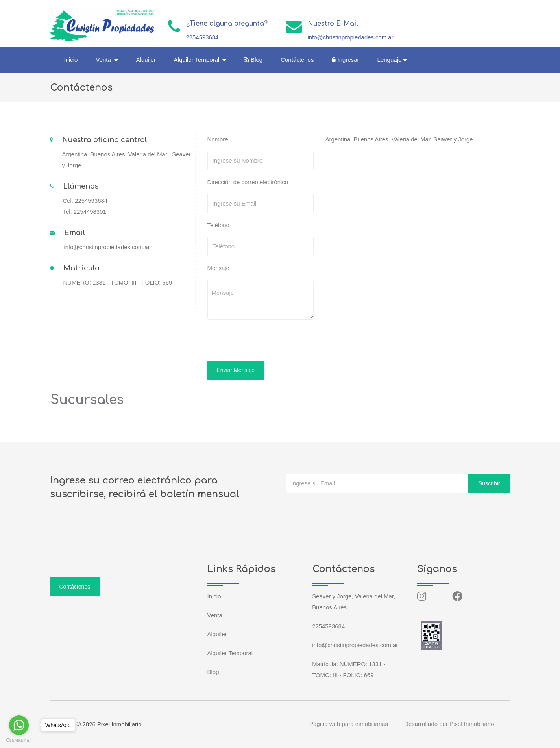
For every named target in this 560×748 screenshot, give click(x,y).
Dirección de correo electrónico (248, 182)
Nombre (218, 139)
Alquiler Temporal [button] (198, 60)
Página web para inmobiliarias (349, 724)
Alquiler (146, 60)
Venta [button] (105, 60)
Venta (215, 615)
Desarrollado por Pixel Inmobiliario (449, 724)
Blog (254, 60)
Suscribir (489, 483)
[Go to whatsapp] (19, 725)
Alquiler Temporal (230, 653)
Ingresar (346, 60)
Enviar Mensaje (236, 370)
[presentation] (261, 341)
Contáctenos (298, 60)
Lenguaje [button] (390, 60)
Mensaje (219, 268)
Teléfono (219, 225)
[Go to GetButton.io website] (19, 740)
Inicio (71, 60)
